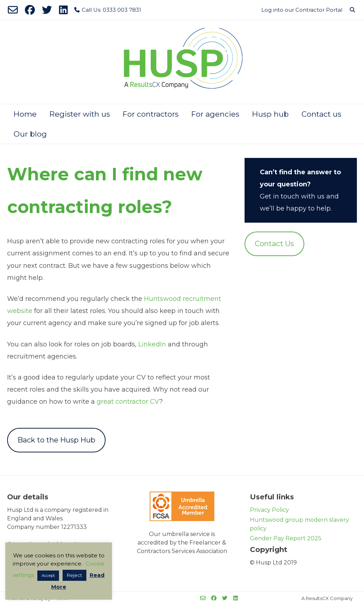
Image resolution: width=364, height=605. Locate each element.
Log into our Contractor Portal (302, 10)
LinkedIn (152, 344)
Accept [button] (48, 575)
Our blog (30, 134)
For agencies (215, 114)
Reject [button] (74, 575)
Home (25, 114)
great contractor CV (128, 402)
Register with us (80, 114)
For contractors (151, 114)
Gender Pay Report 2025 (286, 538)
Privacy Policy (269, 510)
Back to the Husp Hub (56, 440)
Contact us (321, 114)
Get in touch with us (292, 196)
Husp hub (270, 114)
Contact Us (274, 243)
